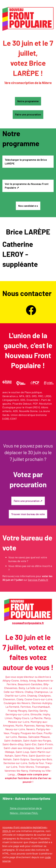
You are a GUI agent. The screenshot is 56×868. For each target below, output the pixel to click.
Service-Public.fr (38, 580)
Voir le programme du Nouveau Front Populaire (27, 186)
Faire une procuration (28, 114)
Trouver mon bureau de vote (28, 514)
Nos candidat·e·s (28, 206)
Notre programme (28, 101)
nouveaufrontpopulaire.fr (28, 623)
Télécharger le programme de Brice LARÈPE (26, 162)
